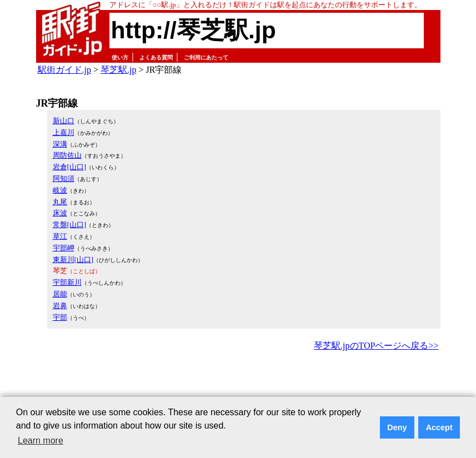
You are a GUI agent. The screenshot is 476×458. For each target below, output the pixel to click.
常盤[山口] (70, 225)
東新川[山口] (73, 260)
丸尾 (60, 202)
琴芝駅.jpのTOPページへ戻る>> (376, 346)
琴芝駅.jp (118, 70)
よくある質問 (156, 57)
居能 (60, 294)
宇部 (60, 317)
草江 (60, 236)
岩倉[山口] (70, 167)
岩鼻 (60, 306)
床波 (60, 213)
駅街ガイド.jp (64, 70)
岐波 (60, 190)
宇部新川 (67, 282)
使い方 (120, 57)
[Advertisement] (238, 384)
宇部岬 (64, 248)
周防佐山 (67, 155)
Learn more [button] (41, 441)
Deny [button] (397, 427)
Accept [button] (439, 427)
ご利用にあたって (206, 57)
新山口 (64, 121)
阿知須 (64, 178)
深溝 (60, 144)
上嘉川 (64, 132)
